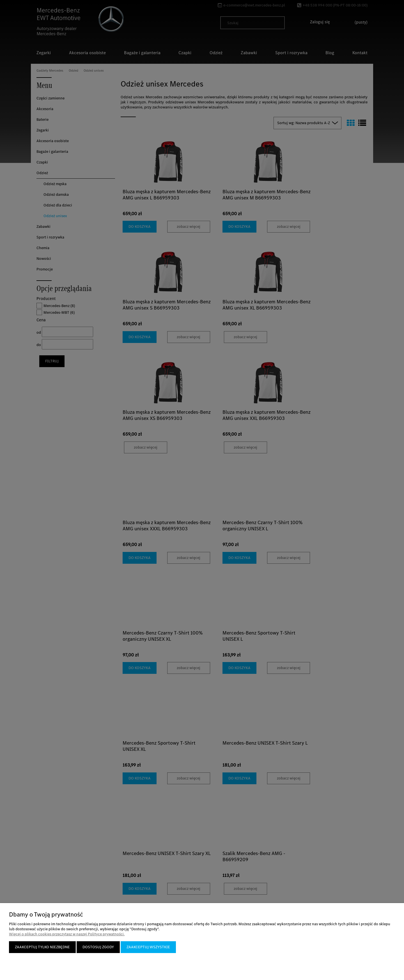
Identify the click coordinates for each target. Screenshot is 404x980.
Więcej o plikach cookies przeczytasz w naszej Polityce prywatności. (67, 934)
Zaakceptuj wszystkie (148, 947)
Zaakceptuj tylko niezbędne (42, 947)
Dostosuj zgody (98, 947)
